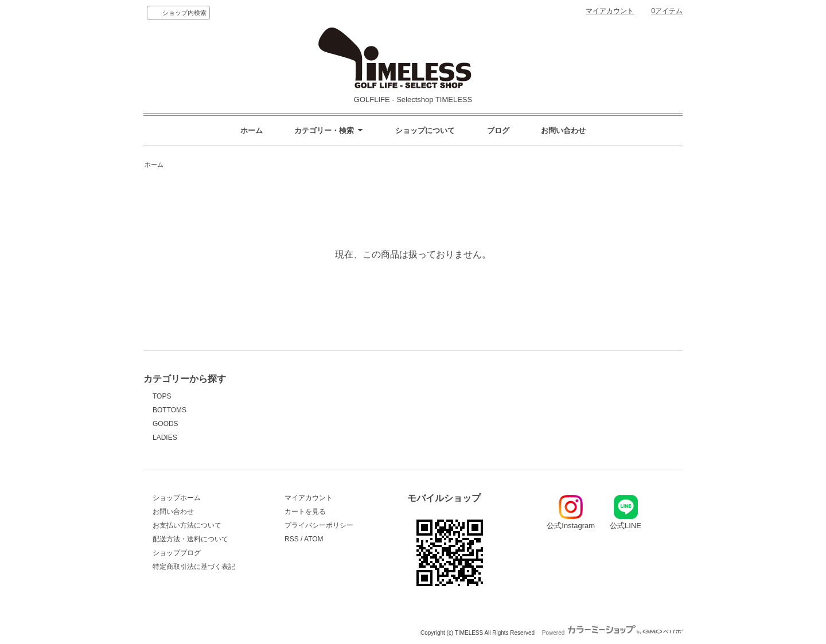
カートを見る (305, 512)
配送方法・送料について (190, 539)
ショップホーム (177, 498)
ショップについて (425, 130)
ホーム (252, 130)
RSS (292, 539)
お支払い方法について (187, 525)
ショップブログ (177, 553)
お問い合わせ (563, 130)
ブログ (498, 130)
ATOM (314, 539)
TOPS (162, 396)
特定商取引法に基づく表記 (194, 567)
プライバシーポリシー (319, 525)
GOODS (165, 424)
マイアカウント (610, 11)
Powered (612, 633)
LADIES (165, 438)
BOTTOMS (170, 410)
